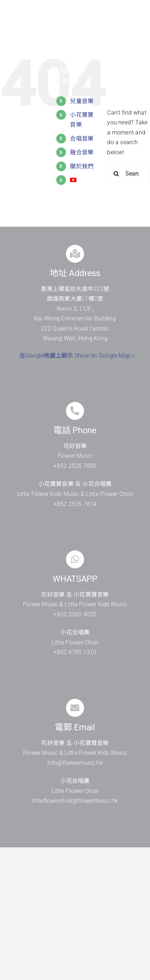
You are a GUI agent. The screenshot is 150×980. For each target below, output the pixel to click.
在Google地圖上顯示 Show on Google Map (75, 356)
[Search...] (129, 173)
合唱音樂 (82, 139)
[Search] (116, 173)
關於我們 (82, 166)
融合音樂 (82, 152)
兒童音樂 (82, 101)
